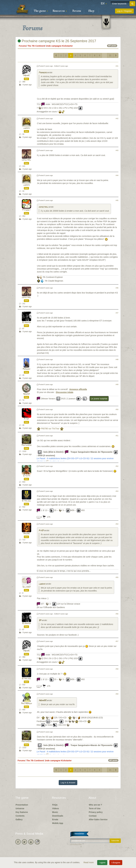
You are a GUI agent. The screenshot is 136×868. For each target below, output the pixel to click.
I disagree (116, 863)
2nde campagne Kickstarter (59, 46)
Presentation (22, 805)
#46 (117, 288)
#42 (117, 118)
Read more (89, 862)
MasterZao (26, 445)
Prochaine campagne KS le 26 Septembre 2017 (57, 41)
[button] (104, 4)
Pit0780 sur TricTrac (50, 429)
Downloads (58, 816)
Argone (26, 534)
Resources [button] (60, 11)
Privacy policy (96, 812)
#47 (117, 313)
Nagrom (26, 394)
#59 (117, 694)
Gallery (19, 819)
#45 (117, 200)
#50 (117, 409)
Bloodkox (26, 322)
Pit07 (26, 419)
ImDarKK (42, 701)
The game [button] (41, 11)
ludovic (26, 128)
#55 (117, 577)
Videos (56, 808)
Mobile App (58, 823)
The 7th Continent (36, 46)
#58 (117, 669)
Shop (91, 11)
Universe (20, 808)
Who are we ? (95, 805)
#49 (117, 384)
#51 (117, 436)
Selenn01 (26, 587)
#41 (117, 66)
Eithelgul (26, 501)
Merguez (26, 369)
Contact (93, 816)
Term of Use (95, 808)
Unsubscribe (76, 844)
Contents (20, 816)
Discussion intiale (65, 392)
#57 (117, 641)
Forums (77, 11)
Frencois (43, 73)
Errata (55, 819)
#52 (117, 466)
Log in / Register (124, 11)
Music (55, 812)
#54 (117, 524)
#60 (117, 732)
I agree (102, 863)
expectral (26, 160)
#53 (117, 491)
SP (40, 620)
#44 (117, 175)
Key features (22, 812)
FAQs (55, 805)
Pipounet (26, 210)
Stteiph (26, 476)
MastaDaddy (26, 704)
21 (110, 55)
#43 (117, 150)
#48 (117, 359)
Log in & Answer (68, 783)
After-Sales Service (98, 819)
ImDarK (26, 76)
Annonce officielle (78, 389)
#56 (117, 614)
